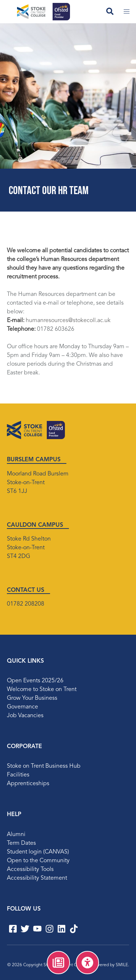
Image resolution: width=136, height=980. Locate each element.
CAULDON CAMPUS (35, 525)
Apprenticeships (28, 784)
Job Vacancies (25, 716)
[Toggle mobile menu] (127, 12)
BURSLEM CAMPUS (34, 460)
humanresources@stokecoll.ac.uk (68, 321)
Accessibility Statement (37, 878)
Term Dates (21, 843)
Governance (22, 707)
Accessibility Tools (30, 869)
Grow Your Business (32, 698)
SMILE (122, 965)
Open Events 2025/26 (35, 681)
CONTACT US (26, 590)
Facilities (18, 775)
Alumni (16, 835)
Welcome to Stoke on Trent (42, 690)
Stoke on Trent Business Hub (44, 766)
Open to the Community (38, 861)
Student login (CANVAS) (38, 852)
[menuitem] (58, 963)
